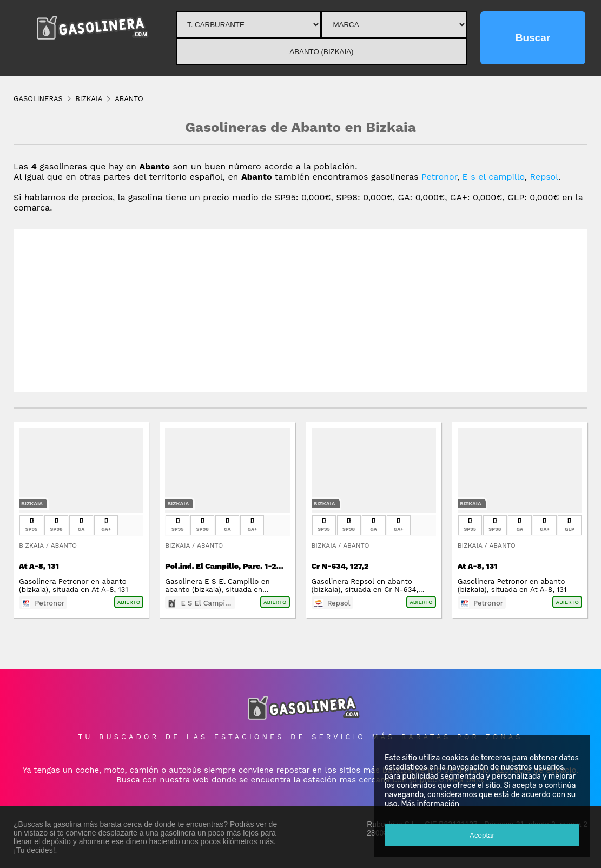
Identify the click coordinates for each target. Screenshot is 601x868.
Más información (430, 804)
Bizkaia (32, 504)
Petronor (439, 177)
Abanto (64, 545)
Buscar (533, 38)
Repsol (544, 177)
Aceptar (482, 835)
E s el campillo (494, 177)
